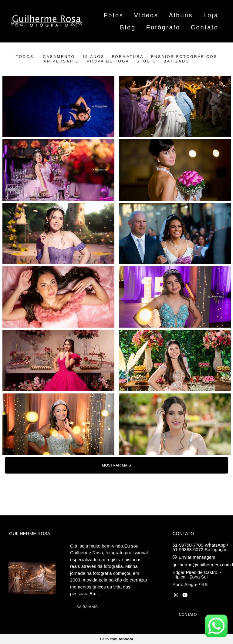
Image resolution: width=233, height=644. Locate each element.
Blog (128, 27)
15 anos (93, 57)
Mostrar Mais (116, 465)
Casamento (59, 57)
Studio (146, 61)
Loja (211, 15)
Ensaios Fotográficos (184, 57)
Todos (25, 57)
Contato (205, 27)
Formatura (128, 57)
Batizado (177, 61)
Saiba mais (87, 607)
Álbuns (181, 15)
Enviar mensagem (197, 557)
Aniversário (61, 61)
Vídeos (146, 15)
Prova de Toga (108, 61)
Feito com (116, 639)
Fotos (114, 15)
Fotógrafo (163, 27)
